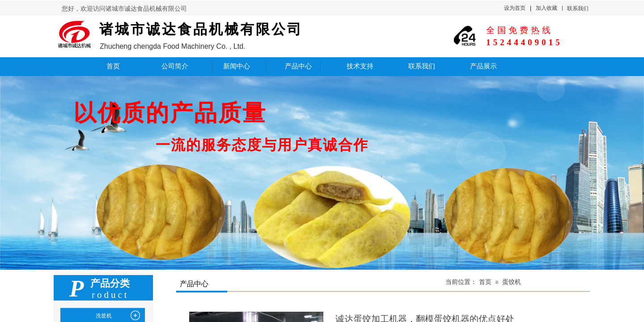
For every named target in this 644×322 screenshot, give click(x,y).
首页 (485, 282)
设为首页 (515, 8)
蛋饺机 (512, 282)
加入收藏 (547, 8)
